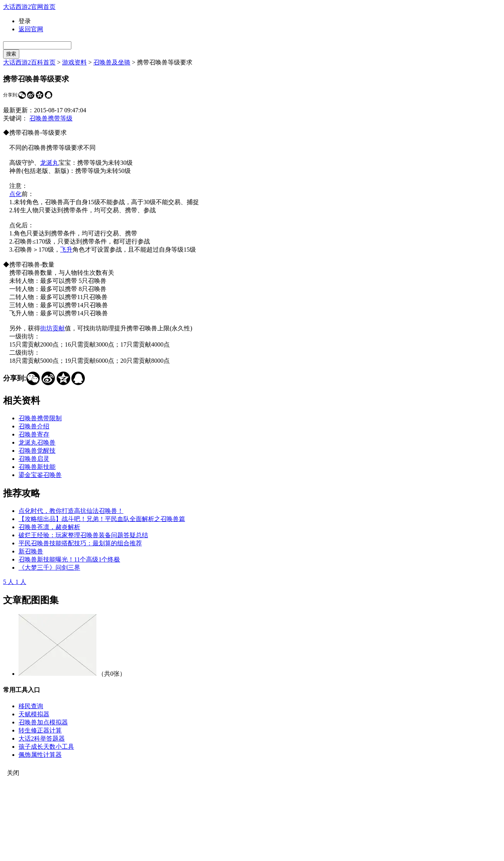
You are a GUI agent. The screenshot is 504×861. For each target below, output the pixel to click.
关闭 (13, 773)
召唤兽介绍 (34, 426)
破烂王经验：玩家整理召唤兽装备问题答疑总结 (83, 535)
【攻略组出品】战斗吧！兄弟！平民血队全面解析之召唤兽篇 (102, 519)
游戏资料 (74, 62)
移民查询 (31, 706)
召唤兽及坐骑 (112, 62)
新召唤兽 (31, 551)
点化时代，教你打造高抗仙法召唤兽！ (71, 511)
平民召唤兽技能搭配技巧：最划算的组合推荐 (80, 543)
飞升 (66, 250)
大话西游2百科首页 (29, 62)
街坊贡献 (52, 328)
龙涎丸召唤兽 (37, 442)
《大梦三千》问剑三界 (49, 568)
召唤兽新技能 (37, 467)
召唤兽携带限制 (40, 418)
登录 (25, 21)
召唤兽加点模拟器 (43, 722)
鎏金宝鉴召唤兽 (40, 475)
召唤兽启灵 (34, 459)
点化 (15, 194)
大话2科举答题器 (42, 738)
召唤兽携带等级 (51, 118)
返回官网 (31, 29)
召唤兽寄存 (34, 434)
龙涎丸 (49, 163)
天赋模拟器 (34, 714)
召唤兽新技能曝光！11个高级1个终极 (69, 559)
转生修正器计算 (40, 730)
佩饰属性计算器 (40, 755)
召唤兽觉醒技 (37, 451)
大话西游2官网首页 (29, 7)
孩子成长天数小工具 (46, 747)
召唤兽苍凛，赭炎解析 (49, 527)
